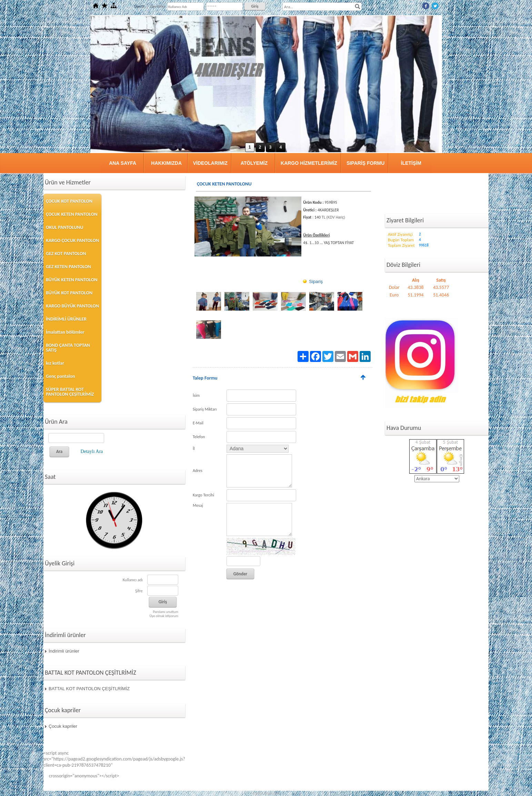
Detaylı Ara (92, 451)
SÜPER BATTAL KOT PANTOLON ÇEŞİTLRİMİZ (70, 392)
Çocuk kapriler (63, 726)
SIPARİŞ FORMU (365, 163)
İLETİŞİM (411, 163)
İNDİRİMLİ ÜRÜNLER (66, 319)
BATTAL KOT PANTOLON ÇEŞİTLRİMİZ (89, 689)
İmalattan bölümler (65, 332)
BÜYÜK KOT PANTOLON (69, 293)
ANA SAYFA (123, 163)
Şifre (139, 591)
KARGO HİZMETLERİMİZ (309, 163)
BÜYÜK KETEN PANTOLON (72, 280)
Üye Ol (139, 6)
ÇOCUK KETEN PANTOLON (72, 214)
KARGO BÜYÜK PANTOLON (72, 306)
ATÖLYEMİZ (254, 163)
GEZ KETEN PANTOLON (68, 267)
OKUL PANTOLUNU (64, 227)
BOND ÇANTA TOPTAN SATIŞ (68, 348)
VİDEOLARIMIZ (210, 163)
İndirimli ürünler (64, 651)
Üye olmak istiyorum (164, 616)
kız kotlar (55, 363)
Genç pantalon (60, 376)
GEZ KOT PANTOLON (66, 254)
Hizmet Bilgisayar (266, 793)
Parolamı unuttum (166, 612)
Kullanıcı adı (133, 580)
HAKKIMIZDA (166, 163)
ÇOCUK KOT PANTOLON (69, 201)
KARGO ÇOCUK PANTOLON (72, 240)
